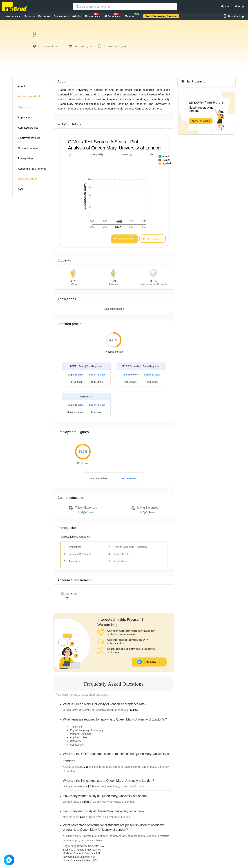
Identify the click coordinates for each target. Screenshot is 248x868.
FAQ (20, 189)
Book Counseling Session (161, 16)
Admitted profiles (28, 128)
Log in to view (75, 375)
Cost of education (29, 148)
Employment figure (29, 138)
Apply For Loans (201, 121)
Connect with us (28, 179)
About (22, 86)
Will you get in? (29, 97)
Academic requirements (32, 169)
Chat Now (149, 662)
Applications (25, 117)
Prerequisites (26, 158)
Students (23, 107)
